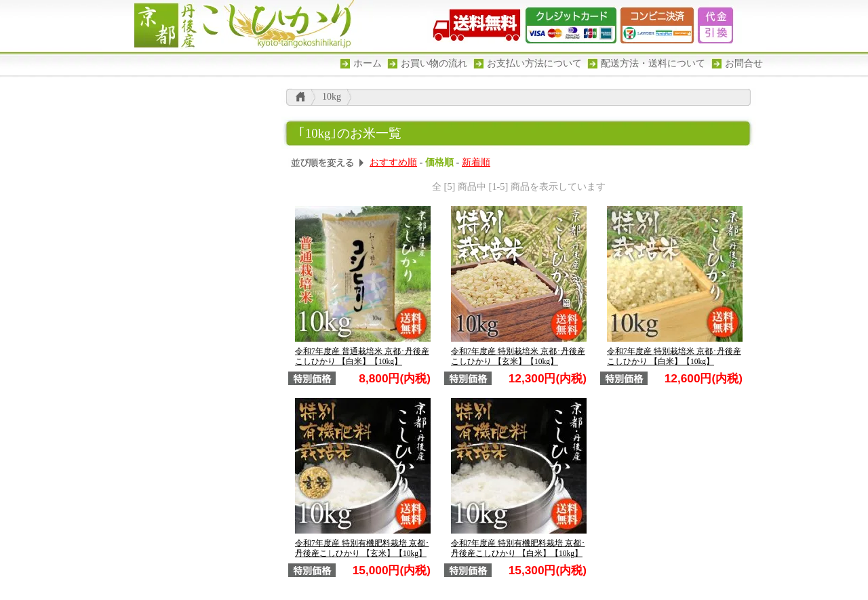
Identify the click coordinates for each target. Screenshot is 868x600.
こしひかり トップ (300, 97)
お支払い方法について (534, 63)
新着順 (476, 162)
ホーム (368, 63)
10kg (332, 97)
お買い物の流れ (434, 63)
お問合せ (744, 63)
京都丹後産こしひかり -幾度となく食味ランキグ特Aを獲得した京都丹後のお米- (237, 25)
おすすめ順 (393, 162)
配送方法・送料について (653, 63)
